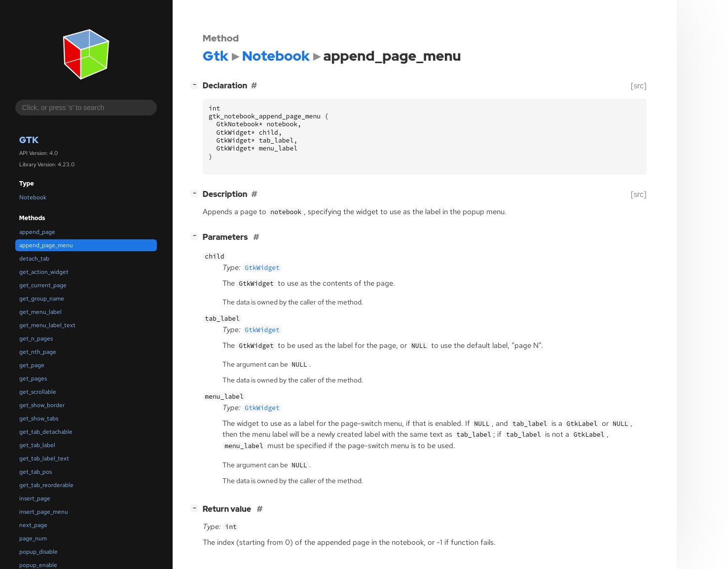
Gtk (29, 140)
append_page (37, 232)
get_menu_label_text (47, 325)
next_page (33, 525)
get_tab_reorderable (46, 485)
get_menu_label (40, 312)
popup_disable (38, 552)
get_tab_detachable (46, 432)
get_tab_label (37, 445)
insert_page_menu (44, 512)
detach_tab (34, 259)
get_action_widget (44, 272)
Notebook (33, 197)
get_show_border (42, 405)
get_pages (33, 379)
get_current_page (43, 285)
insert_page (35, 498)
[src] (639, 86)
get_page (32, 365)
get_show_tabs (39, 418)
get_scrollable (38, 392)
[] (196, 85)
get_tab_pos (36, 472)
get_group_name (42, 299)
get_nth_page (38, 352)
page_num (33, 538)
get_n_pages (36, 339)
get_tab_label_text (44, 458)
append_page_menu (46, 245)
